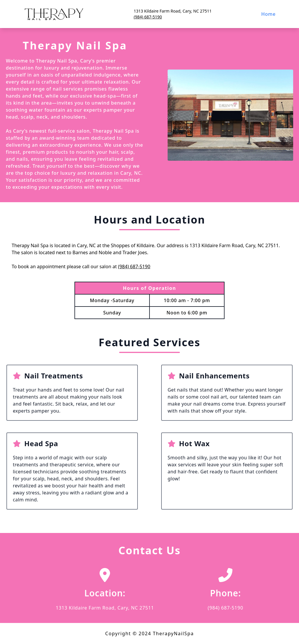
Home (268, 14)
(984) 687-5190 (148, 17)
